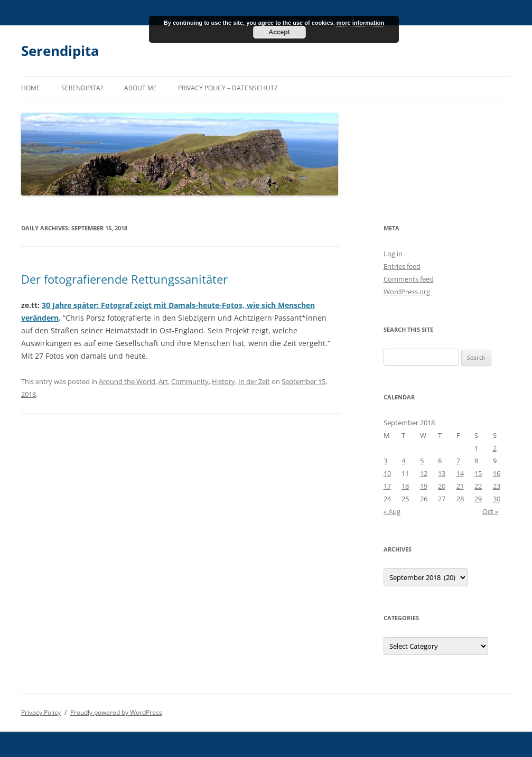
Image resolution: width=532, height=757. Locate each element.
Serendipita (60, 51)
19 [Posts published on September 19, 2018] (424, 486)
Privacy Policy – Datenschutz (228, 88)
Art (163, 381)
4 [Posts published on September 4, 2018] (403, 461)
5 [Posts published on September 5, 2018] (422, 461)
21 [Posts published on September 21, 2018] (460, 486)
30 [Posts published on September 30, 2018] (497, 499)
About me (141, 88)
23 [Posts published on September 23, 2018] (497, 486)
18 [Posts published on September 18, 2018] (405, 486)
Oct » (490, 511)
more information (360, 23)
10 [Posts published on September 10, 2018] (387, 473)
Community (190, 381)
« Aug (392, 511)
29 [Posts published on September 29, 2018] (478, 499)
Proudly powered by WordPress (116, 712)
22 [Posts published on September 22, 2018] (478, 486)
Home (31, 88)
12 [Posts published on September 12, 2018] (424, 473)
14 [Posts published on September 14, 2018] (460, 473)
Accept (279, 32)
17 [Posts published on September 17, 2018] (387, 486)
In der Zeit (254, 381)
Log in (393, 254)
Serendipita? (82, 88)
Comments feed (409, 279)
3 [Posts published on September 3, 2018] (385, 461)
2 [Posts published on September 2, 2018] (495, 448)
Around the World (127, 381)
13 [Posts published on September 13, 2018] (442, 473)
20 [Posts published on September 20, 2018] (442, 486)
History (223, 381)
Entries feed (402, 266)
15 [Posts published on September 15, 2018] (478, 473)
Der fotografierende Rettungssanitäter (124, 279)
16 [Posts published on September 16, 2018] (497, 473)
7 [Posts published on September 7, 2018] (458, 461)
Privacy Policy (41, 712)
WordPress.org (407, 292)
